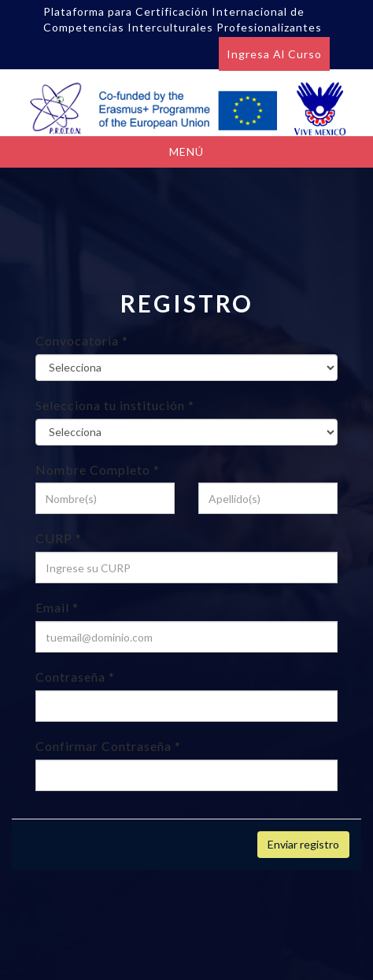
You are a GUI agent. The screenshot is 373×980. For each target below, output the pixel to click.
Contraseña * (75, 677)
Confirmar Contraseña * (108, 746)
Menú (186, 152)
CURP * (59, 538)
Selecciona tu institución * (115, 405)
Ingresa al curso (274, 54)
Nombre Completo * (98, 470)
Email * (57, 607)
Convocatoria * (82, 340)
